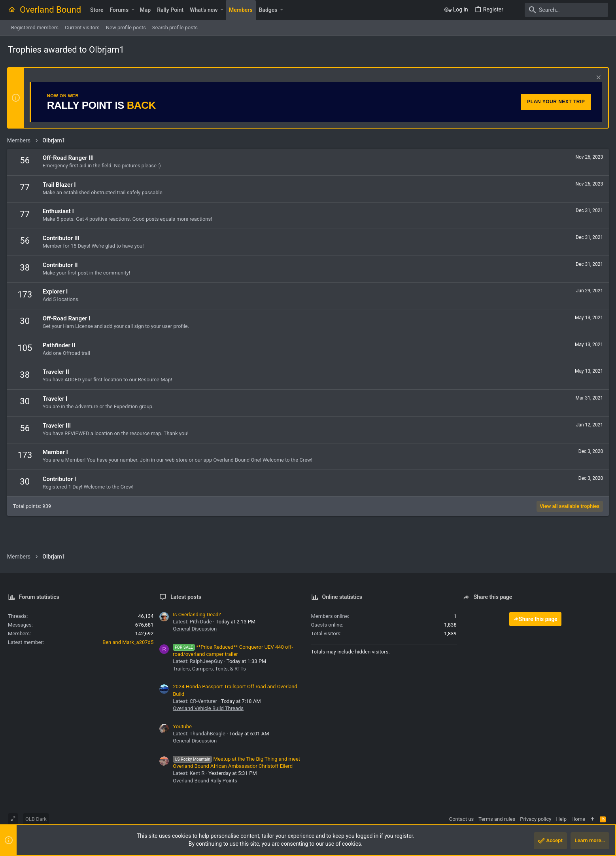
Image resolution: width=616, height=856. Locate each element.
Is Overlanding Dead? (197, 615)
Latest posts (186, 597)
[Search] (559, 10)
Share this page (535, 619)
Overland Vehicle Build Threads (208, 708)
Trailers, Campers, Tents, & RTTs (209, 669)
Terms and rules (497, 819)
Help (561, 819)
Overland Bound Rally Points (205, 781)
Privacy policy (536, 819)
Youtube (182, 726)
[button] (133, 10)
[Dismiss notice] (597, 78)
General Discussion (195, 629)
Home (578, 819)
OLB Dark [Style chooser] (36, 819)
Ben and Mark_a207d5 (128, 642)
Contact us (462, 819)
